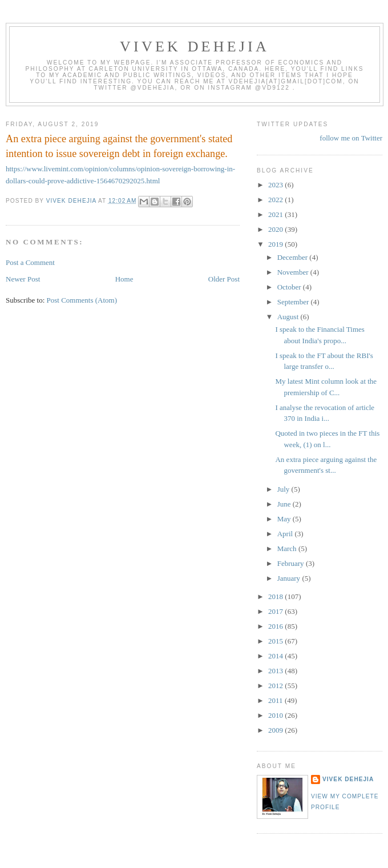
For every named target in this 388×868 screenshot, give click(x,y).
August (289, 317)
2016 (276, 626)
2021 (276, 214)
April (286, 534)
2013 (276, 671)
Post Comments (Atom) (82, 300)
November (294, 272)
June (285, 504)
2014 (276, 656)
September (294, 302)
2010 (276, 715)
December (294, 257)
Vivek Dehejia (348, 779)
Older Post (224, 279)
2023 (276, 185)
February (292, 563)
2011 (276, 700)
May (285, 519)
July (284, 489)
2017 (276, 611)
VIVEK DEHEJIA (195, 47)
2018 (276, 596)
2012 (276, 686)
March (288, 548)
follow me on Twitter (351, 138)
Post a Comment (30, 262)
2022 (276, 200)
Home (124, 279)
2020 (276, 229)
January (290, 578)
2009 (276, 730)
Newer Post (23, 279)
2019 (276, 244)
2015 (276, 641)
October (290, 287)
